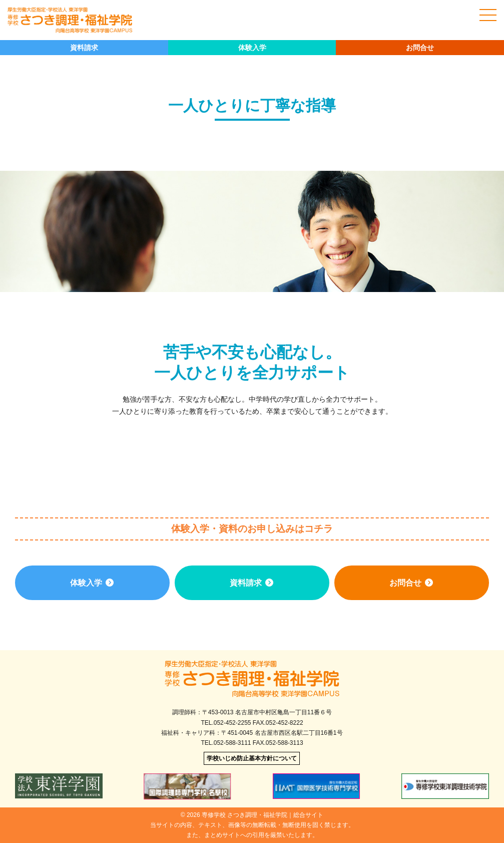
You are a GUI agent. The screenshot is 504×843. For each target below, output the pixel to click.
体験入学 (252, 48)
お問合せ (420, 48)
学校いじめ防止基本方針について (252, 758)
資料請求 (84, 48)
